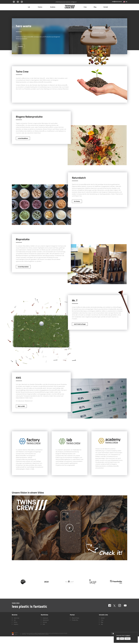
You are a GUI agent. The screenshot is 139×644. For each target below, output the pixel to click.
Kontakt (106, 7)
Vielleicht (127, 639)
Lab (29, 7)
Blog (95, 7)
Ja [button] (118, 639)
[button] (70, 528)
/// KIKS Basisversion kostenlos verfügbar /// (66, 2)
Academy (53, 7)
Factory (40, 7)
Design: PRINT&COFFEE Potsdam (42, 634)
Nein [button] (122, 639)
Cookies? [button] (128, 636)
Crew (85, 7)
